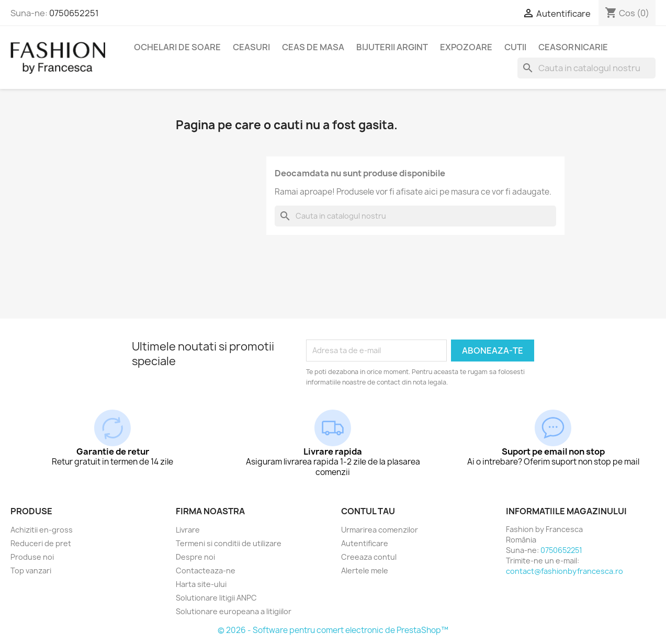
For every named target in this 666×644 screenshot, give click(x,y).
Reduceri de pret (41, 543)
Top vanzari (31, 570)
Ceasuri (251, 47)
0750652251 (74, 13)
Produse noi (32, 557)
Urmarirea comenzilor (380, 530)
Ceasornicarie (573, 47)
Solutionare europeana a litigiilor (234, 611)
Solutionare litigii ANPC (216, 598)
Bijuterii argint (392, 47)
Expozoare (466, 47)
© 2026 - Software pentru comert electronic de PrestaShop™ (333, 630)
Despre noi (195, 557)
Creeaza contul (369, 557)
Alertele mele (365, 570)
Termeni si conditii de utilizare (229, 543)
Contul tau (368, 511)
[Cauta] (586, 68)
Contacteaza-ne (206, 570)
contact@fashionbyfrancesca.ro (565, 571)
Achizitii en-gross (42, 530)
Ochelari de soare (177, 47)
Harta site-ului (201, 584)
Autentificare (365, 543)
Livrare (188, 530)
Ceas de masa (313, 47)
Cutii (515, 47)
